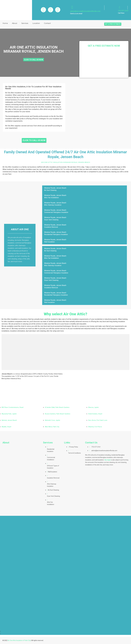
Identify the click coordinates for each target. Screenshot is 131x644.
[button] (65, 631)
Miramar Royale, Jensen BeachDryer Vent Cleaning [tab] (55, 219)
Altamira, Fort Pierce (95, 427)
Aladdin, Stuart (6, 427)
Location (36, 23)
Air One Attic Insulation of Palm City (19, 640)
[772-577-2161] (120, 7)
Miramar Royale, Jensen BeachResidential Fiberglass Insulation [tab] (56, 233)
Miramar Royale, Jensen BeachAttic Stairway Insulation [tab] (55, 204)
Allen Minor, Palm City (52, 427)
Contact (47, 23)
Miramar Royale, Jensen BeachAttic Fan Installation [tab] (55, 196)
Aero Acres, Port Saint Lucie (98, 420)
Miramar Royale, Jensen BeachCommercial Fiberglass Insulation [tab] (56, 211)
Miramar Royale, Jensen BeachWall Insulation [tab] (55, 241)
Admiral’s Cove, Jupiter (53, 420)
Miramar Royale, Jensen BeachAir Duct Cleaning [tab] (55, 189)
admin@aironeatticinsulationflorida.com (85, 11)
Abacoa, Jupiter (93, 407)
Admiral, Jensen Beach (9, 420)
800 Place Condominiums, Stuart (13, 407)
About (15, 23)
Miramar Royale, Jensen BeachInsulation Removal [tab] (55, 226)
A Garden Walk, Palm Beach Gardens (57, 407)
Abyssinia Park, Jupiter (9, 414)
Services (25, 23)
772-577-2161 (123, 11)
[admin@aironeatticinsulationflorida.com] (72, 7)
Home (5, 23)
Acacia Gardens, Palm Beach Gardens (58, 414)
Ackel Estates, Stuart (95, 414)
